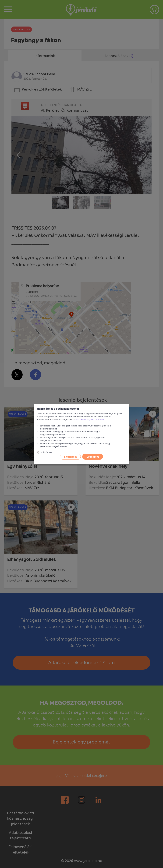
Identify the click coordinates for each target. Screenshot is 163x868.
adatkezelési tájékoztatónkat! (89, 419)
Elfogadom (93, 457)
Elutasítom (70, 457)
